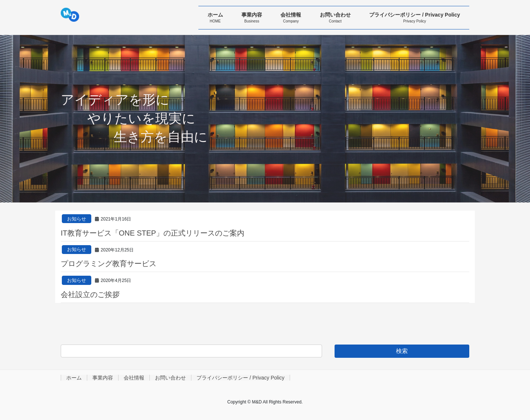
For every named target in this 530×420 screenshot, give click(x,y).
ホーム (74, 378)
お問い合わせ (170, 378)
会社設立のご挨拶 (90, 294)
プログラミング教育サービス (109, 264)
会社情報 (134, 378)
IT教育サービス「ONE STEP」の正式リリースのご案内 (153, 233)
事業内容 (103, 378)
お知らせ (77, 219)
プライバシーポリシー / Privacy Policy (241, 378)
